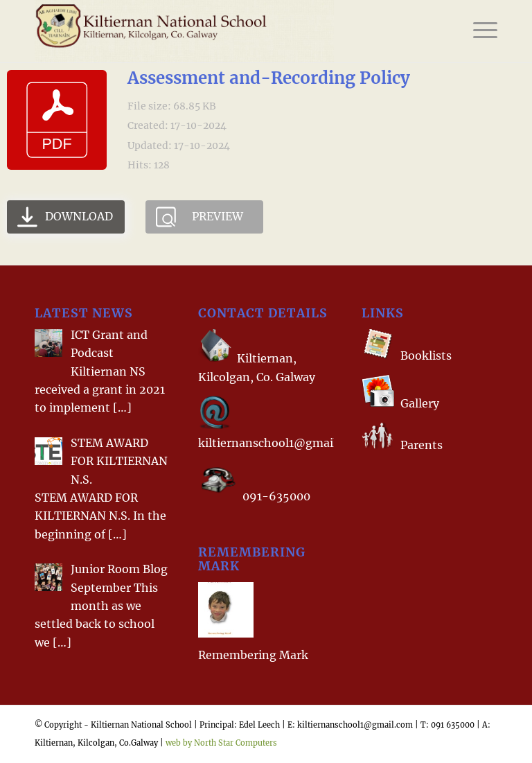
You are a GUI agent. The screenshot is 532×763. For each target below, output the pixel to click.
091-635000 (276, 496)
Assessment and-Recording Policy (269, 78)
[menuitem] (478, 31)
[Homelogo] (184, 31)
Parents (422, 445)
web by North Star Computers (221, 743)
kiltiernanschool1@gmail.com (281, 443)
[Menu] (478, 31)
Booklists (426, 356)
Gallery (418, 403)
